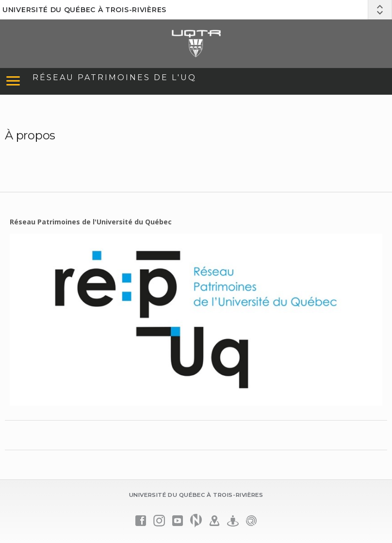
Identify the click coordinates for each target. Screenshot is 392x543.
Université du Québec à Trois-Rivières (84, 10)
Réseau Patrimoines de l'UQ (114, 77)
